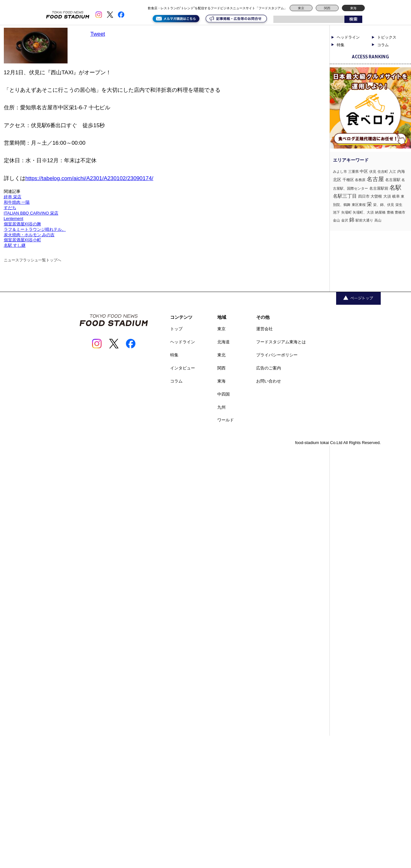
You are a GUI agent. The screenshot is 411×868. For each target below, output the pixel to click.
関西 (327, 8)
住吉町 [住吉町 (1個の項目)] (383, 171)
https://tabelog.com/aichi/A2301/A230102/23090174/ (90, 178)
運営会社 (264, 329)
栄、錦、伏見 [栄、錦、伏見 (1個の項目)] (384, 205)
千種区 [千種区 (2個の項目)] (348, 180)
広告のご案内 (269, 368)
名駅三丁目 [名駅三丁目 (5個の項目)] (345, 196)
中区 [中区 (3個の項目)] (364, 171)
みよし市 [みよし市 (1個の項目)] (340, 171)
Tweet (98, 34)
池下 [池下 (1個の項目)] (336, 212)
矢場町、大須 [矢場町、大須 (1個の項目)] (363, 212)
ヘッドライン (348, 37)
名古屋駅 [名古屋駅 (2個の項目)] (393, 180)
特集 (341, 45)
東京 (301, 8)
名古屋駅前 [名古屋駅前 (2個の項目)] (379, 188)
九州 (221, 407)
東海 (353, 8)
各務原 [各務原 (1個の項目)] (360, 180)
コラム (383, 45)
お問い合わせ (269, 381)
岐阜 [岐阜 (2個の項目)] (396, 196)
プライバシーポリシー (277, 355)
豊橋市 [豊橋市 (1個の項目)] (400, 212)
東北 (221, 355)
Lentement (14, 219)
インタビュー (183, 368)
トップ (176, 329)
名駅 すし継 (15, 245)
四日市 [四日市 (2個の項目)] (364, 196)
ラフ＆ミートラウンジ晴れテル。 (35, 229)
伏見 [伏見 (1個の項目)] (373, 171)
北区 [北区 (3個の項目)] (337, 180)
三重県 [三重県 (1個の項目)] (353, 171)
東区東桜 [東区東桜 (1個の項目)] (359, 205)
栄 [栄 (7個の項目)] (369, 204)
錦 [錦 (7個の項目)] (352, 220)
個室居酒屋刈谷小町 (22, 240)
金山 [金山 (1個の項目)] (336, 220)
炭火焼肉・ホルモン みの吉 (29, 235)
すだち (10, 208)
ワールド (226, 420)
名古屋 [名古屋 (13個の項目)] (375, 179)
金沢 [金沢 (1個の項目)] (345, 220)
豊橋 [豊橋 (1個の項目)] (390, 212)
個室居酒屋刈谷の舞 (22, 224)
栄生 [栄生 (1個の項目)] (399, 205)
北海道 (224, 342)
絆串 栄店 (13, 197)
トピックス (387, 37)
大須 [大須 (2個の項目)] (387, 196)
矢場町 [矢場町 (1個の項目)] (346, 212)
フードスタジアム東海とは (281, 342)
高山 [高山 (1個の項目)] (378, 220)
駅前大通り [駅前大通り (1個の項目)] (364, 220)
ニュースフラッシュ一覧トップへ (32, 260)
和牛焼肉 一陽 (17, 202)
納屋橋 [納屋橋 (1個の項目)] (380, 212)
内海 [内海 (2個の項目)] (401, 171)
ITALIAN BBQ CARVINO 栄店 (31, 213)
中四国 (224, 394)
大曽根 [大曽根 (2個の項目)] (376, 196)
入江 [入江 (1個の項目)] (393, 171)
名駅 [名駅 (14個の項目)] (395, 188)
